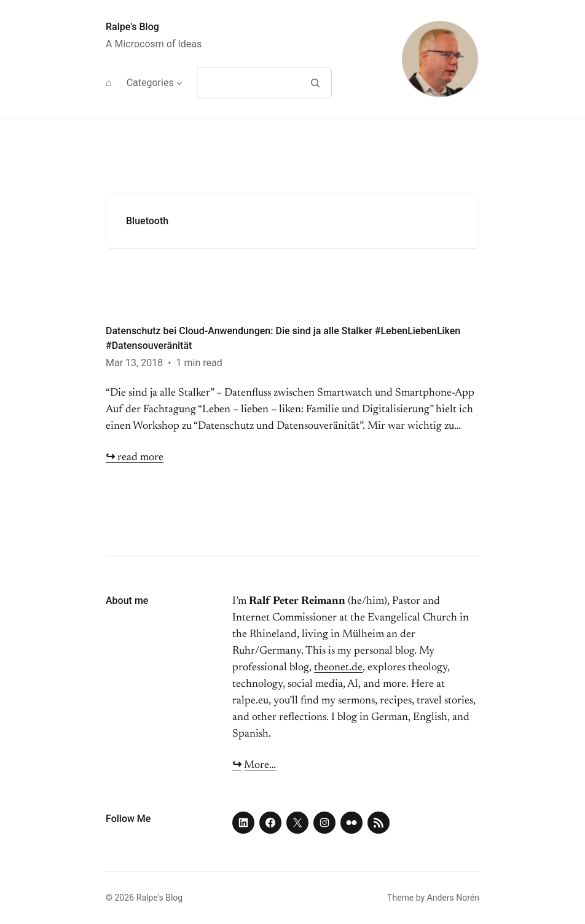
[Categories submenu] (179, 83)
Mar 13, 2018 (134, 363)
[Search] (315, 83)
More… (260, 765)
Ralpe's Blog (132, 27)
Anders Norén (453, 898)
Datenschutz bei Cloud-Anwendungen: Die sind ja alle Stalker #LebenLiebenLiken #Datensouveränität (283, 338)
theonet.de (338, 668)
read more (135, 458)
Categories (150, 83)
